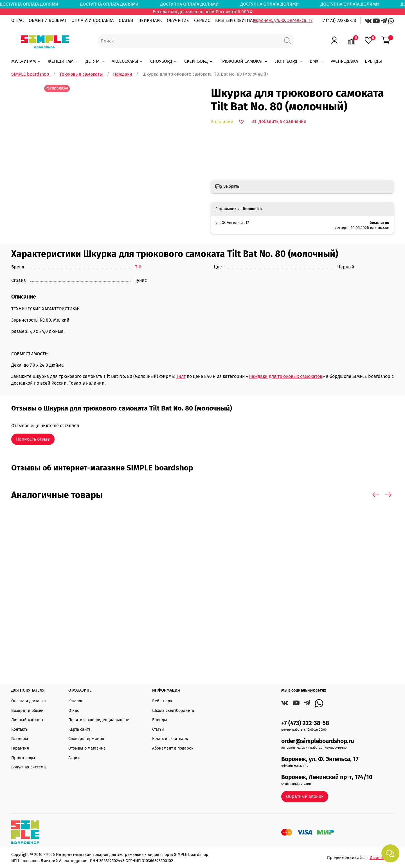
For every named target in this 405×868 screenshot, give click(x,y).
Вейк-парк (162, 701)
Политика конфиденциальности (99, 720)
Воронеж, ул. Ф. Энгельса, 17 (283, 20)
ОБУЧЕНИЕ (178, 20)
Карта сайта (79, 729)
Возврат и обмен (27, 711)
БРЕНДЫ (373, 61)
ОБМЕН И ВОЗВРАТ (48, 20)
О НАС (17, 20)
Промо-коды (23, 758)
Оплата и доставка (29, 701)
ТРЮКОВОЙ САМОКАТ (244, 61)
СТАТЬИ (126, 20)
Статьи (158, 729)
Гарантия (20, 748)
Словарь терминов (86, 739)
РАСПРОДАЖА (344, 61)
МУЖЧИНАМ (26, 61)
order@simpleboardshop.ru (318, 741)
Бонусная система (29, 767)
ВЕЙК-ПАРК (150, 20)
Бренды (160, 720)
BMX (317, 61)
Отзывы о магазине (87, 748)
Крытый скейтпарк (170, 739)
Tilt (138, 267)
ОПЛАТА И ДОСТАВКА (93, 20)
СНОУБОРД (164, 61)
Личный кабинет (27, 720)
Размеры (20, 739)
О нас (74, 711)
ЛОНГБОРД (289, 61)
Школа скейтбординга (173, 711)
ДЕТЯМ (95, 61)
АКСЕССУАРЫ (128, 61)
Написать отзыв (33, 439)
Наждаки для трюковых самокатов (285, 376)
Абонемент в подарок (173, 748)
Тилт (181, 376)
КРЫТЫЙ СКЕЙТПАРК (236, 20)
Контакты (20, 729)
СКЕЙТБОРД (199, 61)
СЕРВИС (202, 20)
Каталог (76, 701)
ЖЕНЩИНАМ (63, 61)
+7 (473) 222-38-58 (338, 20)
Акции (74, 758)
